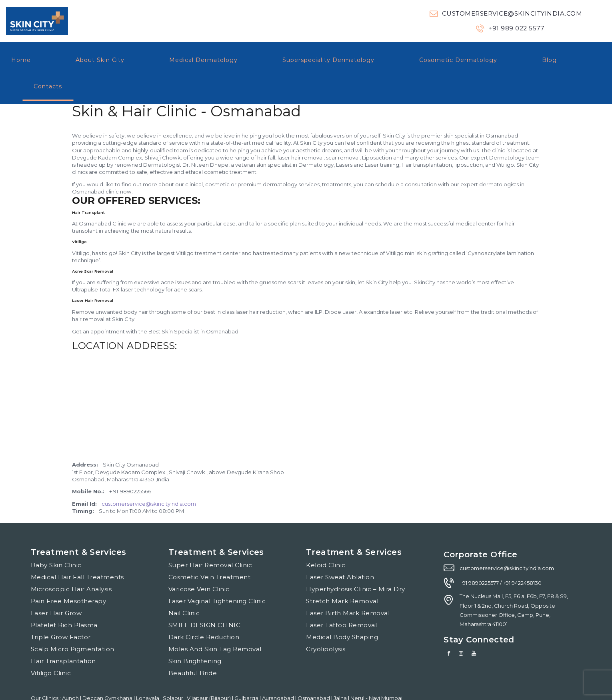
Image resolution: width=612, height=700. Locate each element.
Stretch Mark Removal (342, 575)
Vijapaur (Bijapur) (209, 672)
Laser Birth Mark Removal (348, 587)
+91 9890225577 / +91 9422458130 (501, 556)
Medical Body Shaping (342, 611)
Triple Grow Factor (61, 611)
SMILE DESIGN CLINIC (205, 599)
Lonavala (148, 672)
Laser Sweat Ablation (340, 551)
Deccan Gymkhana (108, 672)
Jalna (341, 672)
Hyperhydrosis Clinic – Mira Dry (356, 563)
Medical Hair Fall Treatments (77, 551)
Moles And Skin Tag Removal (215, 623)
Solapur (174, 672)
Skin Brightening (195, 635)
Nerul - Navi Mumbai (376, 672)
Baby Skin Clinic (56, 539)
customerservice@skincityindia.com (149, 477)
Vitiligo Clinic (51, 647)
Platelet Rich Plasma (64, 599)
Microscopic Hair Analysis (71, 563)
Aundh (71, 672)
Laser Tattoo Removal (341, 599)
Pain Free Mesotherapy (69, 575)
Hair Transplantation (63, 635)
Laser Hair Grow (56, 587)
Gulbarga (247, 672)
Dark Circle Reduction (204, 611)
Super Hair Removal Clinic (210, 539)
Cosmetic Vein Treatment (210, 551)
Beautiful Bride (193, 647)
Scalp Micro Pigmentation (73, 623)
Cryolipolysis (326, 623)
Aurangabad (279, 672)
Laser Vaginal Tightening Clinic (217, 575)
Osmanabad (314, 672)
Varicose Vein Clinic (199, 563)
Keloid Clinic (326, 539)
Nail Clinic (184, 587)
